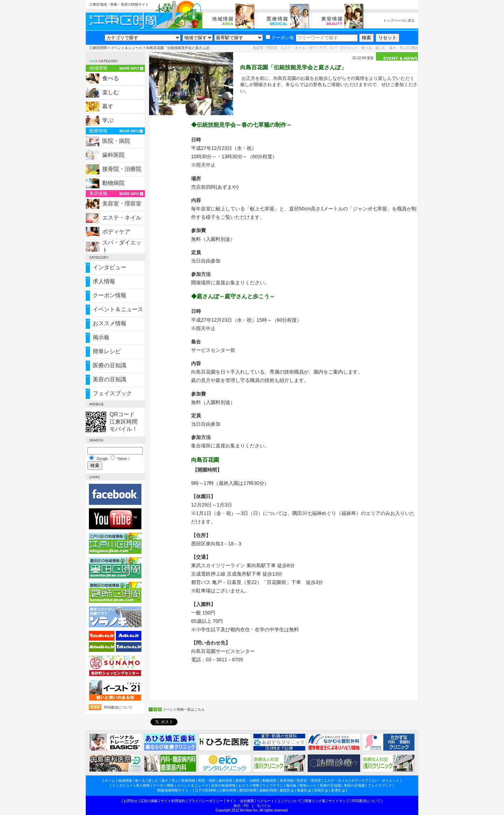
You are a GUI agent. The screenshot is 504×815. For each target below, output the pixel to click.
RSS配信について (118, 707)
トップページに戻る (399, 20)
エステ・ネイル (122, 218)
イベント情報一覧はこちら (184, 709)
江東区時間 (98, 48)
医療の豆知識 (110, 365)
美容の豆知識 (110, 379)
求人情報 (104, 281)
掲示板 (101, 337)
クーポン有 (280, 38)
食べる (111, 78)
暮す (108, 106)
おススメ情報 (110, 323)
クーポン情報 (110, 295)
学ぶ (108, 120)
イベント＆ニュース (126, 48)
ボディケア (116, 232)
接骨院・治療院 (122, 169)
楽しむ (111, 92)
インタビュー (110, 267)
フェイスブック (112, 393)
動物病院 (113, 183)
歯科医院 (113, 155)
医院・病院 (116, 141)
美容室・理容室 (122, 204)
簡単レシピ (107, 351)
